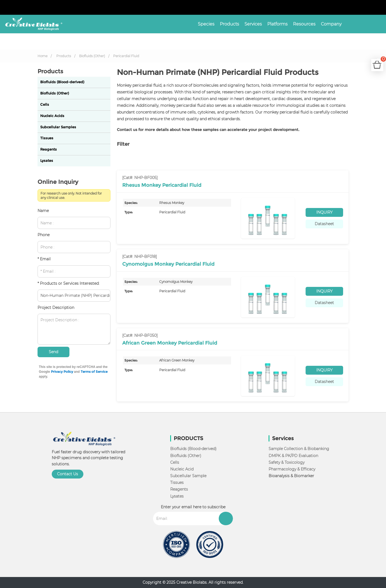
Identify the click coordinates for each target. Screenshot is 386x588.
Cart (382, 62)
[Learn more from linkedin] (373, 8)
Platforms (277, 24)
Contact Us (68, 474)
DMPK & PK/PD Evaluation (293, 456)
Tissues (47, 138)
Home (42, 56)
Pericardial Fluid (126, 56)
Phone (44, 235)
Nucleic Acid (182, 469)
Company (331, 24)
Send (53, 352)
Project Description (56, 308)
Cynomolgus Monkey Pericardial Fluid (168, 264)
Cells (45, 105)
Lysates (47, 161)
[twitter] (368, 8)
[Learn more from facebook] (364, 8)
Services (253, 24)
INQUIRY (324, 212)
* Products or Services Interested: (68, 283)
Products (229, 24)
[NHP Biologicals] (31, 24)
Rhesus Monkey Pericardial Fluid (162, 185)
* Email (44, 259)
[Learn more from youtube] (377, 8)
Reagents (49, 149)
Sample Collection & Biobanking (299, 449)
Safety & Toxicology (287, 462)
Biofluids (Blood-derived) (62, 82)
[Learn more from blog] (381, 8)
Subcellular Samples (58, 127)
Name (43, 211)
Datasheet (324, 224)
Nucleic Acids (52, 116)
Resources (304, 24)
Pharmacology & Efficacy (292, 469)
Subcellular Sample (188, 476)
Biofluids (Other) (92, 56)
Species (206, 24)
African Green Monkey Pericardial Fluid (170, 343)
